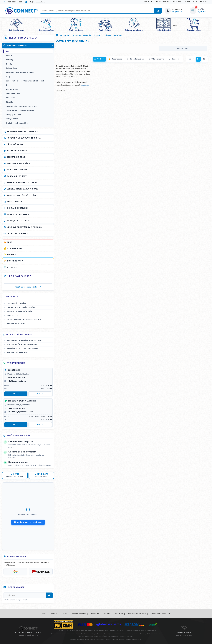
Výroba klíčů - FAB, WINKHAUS (22, 344)
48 (204, 59)
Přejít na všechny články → (27, 287)
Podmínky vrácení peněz (20, 311)
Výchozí (101, 59)
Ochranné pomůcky (17, 208)
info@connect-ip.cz (35, 2)
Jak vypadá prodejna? (18, 353)
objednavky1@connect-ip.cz (20, 412)
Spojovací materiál (82, 35)
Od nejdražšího (158, 59)
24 (198, 59)
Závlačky (9, 102)
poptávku (85, 85)
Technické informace (18, 324)
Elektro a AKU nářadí (19, 163)
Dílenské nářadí (15, 144)
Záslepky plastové (13, 115)
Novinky (11, 255)
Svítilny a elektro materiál (22, 183)
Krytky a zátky (12, 119)
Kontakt (204, 2)
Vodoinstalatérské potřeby (22, 195)
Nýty (7, 85)
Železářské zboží (16, 157)
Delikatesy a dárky (17, 234)
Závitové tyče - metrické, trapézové (21, 106)
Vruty (8, 77)
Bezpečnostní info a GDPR (161, 614)
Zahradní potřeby (17, 176)
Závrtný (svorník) (113, 35)
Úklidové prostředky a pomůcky (25, 227)
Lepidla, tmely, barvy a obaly (23, 189)
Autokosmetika (15, 202)
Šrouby (98, 35)
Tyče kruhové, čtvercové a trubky (20, 111)
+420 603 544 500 (13, 2)
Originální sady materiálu (17, 123)
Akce (9, 242)
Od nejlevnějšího (137, 59)
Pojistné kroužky (13, 94)
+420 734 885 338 (16, 408)
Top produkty (15, 261)
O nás (188, 2)
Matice (9, 56)
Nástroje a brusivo (18, 151)
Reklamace (12, 316)
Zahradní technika (17, 170)
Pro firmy (178, 2)
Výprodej (12, 267)
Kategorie (64, 35)
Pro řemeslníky (163, 2)
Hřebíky (9, 64)
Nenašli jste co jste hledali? (22, 349)
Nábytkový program (18, 214)
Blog (195, 2)
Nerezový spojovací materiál (23, 132)
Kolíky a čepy (11, 68)
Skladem (175, 59)
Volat (16, 394)
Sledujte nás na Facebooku (28, 522)
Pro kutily (149, 2)
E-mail (40, 394)
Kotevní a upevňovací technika (24, 138)
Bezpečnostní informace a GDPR (24, 320)
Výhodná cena (15, 248)
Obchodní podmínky (17, 303)
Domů (44, 614)
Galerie (107, 614)
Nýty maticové (12, 89)
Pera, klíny (10, 98)
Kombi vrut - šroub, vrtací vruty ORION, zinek (25, 81)
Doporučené (117, 59)
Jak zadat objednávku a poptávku (25, 340)
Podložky (9, 60)
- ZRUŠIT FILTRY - (183, 48)
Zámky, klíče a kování (18, 221)
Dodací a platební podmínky (22, 307)
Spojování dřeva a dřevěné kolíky (20, 72)
